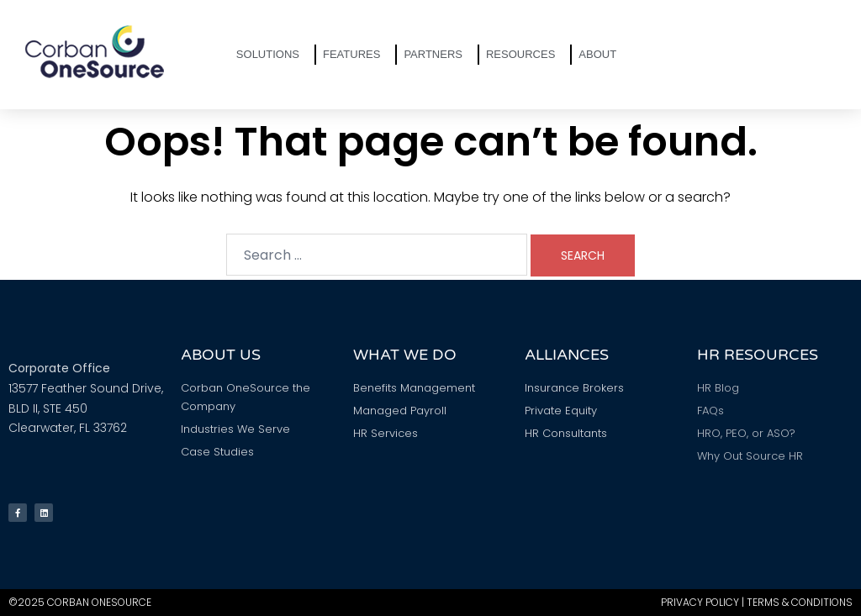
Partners (437, 55)
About (602, 55)
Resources (525, 55)
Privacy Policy (700, 602)
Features (356, 55)
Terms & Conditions (800, 602)
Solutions (272, 55)
